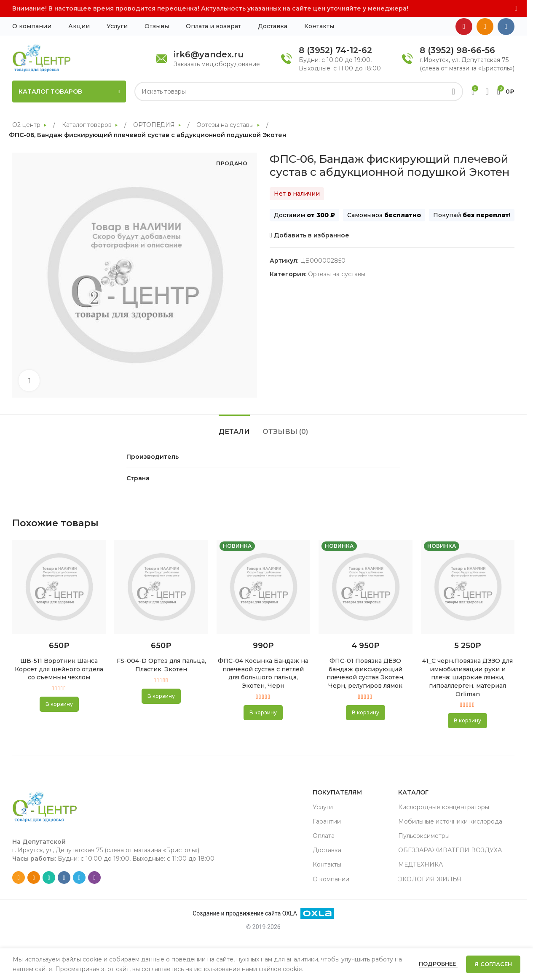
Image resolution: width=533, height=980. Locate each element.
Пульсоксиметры (424, 836)
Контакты (327, 864)
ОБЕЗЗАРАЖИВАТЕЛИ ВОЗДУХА (450, 850)
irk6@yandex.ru (209, 54)
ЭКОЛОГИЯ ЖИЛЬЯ (430, 879)
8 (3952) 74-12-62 (335, 50)
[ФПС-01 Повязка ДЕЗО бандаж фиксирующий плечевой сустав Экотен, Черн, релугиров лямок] (365, 587)
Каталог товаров (88, 125)
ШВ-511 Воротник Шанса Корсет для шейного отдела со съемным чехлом (59, 669)
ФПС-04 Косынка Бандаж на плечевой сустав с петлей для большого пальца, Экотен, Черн (263, 673)
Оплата (324, 836)
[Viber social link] (94, 878)
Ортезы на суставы (226, 125)
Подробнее (438, 964)
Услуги (323, 807)
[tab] (234, 427)
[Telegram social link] (79, 878)
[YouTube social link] (464, 27)
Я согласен (493, 964)
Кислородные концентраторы (444, 807)
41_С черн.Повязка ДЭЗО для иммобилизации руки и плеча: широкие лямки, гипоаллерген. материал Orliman (467, 677)
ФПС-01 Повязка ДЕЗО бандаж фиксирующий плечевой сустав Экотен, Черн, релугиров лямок (366, 673)
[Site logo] (42, 58)
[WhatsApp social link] (49, 878)
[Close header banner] (516, 8)
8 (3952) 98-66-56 (457, 50)
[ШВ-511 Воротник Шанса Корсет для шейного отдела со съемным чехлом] (59, 587)
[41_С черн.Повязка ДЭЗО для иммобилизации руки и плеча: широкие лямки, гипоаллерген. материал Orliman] (468, 587)
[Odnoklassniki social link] (485, 27)
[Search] (299, 92)
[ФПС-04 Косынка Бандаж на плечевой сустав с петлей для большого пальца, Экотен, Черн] (263, 587)
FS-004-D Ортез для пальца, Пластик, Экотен (161, 665)
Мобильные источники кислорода (450, 821)
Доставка (327, 850)
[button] (59, 704)
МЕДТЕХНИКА (421, 864)
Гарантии (327, 821)
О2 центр (27, 125)
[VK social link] (506, 27)
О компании (331, 879)
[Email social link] (19, 878)
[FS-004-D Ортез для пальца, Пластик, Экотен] (161, 587)
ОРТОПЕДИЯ (155, 125)
